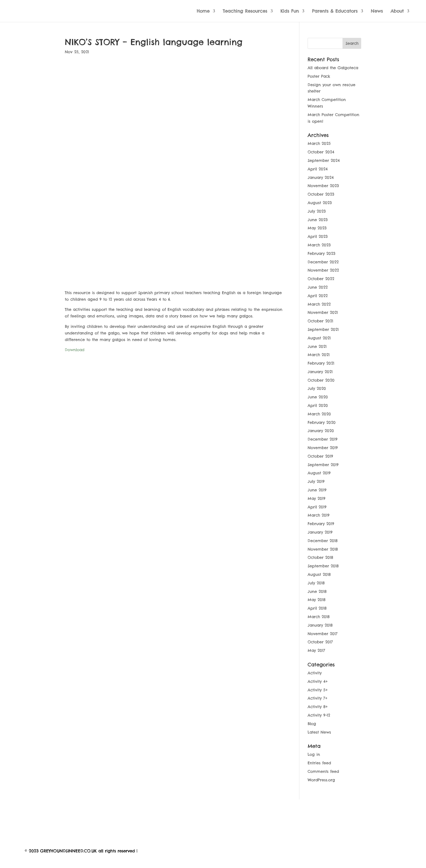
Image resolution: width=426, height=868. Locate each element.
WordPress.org (321, 780)
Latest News (319, 732)
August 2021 (319, 338)
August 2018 (319, 574)
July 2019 (316, 481)
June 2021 (317, 346)
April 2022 (318, 296)
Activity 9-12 (319, 715)
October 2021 (320, 321)
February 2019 (321, 524)
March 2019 (319, 515)
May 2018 (317, 600)
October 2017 (320, 642)
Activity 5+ (318, 690)
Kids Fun (290, 11)
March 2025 (319, 143)
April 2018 (317, 608)
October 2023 (321, 194)
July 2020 (317, 388)
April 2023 (318, 236)
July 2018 (316, 583)
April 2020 (318, 405)
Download (75, 350)
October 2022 (321, 279)
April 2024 (318, 169)
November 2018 (323, 549)
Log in (314, 754)
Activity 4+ (318, 681)
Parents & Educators (335, 11)
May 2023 (317, 228)
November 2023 (323, 186)
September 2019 (323, 465)
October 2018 (320, 557)
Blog (312, 724)
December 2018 (323, 541)
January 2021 (320, 372)
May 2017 (316, 650)
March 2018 (319, 617)
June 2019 (317, 490)
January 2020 (321, 431)
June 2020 (318, 397)
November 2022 (323, 270)
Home (203, 11)
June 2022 (318, 287)
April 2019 (317, 507)
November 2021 (323, 312)
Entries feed (319, 763)
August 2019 (319, 473)
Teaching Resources (245, 11)
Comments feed (323, 771)
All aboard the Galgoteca (333, 68)
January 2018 (320, 625)
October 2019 (320, 456)
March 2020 (319, 414)
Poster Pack (319, 76)
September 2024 (324, 160)
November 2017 (323, 634)
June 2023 (318, 220)
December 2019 (323, 439)
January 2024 (321, 177)
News (377, 11)
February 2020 (322, 422)
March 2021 (319, 355)
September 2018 (323, 566)
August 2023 (320, 203)
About (397, 11)
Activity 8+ (318, 707)
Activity (315, 673)
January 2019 (320, 532)
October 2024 (321, 152)
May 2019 (317, 498)
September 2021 (323, 329)
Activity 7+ (318, 698)
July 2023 (317, 211)
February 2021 (321, 363)
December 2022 (323, 262)
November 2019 (323, 448)
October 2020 (321, 380)
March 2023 (319, 245)
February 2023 (321, 253)
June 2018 (317, 591)
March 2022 (319, 304)
